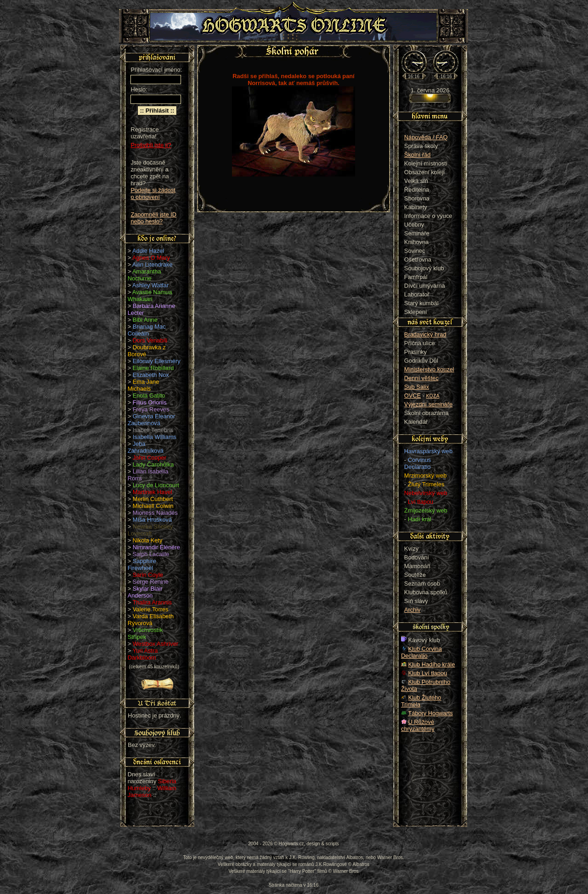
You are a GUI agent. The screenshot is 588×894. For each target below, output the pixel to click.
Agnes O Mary (151, 258)
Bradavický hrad (425, 334)
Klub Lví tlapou (428, 673)
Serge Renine (151, 582)
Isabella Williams (155, 437)
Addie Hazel (148, 251)
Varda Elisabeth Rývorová (151, 620)
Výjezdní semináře (428, 404)
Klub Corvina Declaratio (421, 652)
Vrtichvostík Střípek (145, 633)
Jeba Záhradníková (146, 447)
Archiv (413, 610)
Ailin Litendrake (153, 265)
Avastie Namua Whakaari (150, 296)
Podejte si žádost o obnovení (153, 194)
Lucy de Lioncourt (156, 485)
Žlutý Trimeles (426, 484)
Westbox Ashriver (155, 644)
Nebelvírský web (426, 493)
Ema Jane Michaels (144, 385)
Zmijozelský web (426, 510)
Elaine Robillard (153, 368)
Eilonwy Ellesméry (157, 361)
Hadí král (420, 519)
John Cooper (150, 458)
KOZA (433, 396)
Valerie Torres (151, 609)
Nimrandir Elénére (156, 547)
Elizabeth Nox (151, 375)
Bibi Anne (145, 320)
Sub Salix (417, 387)
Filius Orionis (150, 402)
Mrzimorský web (425, 475)
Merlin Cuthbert (153, 499)
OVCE (413, 396)
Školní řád (418, 155)
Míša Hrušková (152, 520)
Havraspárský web (428, 451)
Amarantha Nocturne (144, 275)
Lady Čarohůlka (153, 464)
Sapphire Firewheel (142, 564)
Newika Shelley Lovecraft (150, 530)
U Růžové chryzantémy (418, 725)
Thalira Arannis (152, 602)
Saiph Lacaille (151, 554)
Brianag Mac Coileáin (147, 330)
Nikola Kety (148, 540)
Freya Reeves (151, 409)
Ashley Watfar (150, 285)
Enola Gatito (149, 396)
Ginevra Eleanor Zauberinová (152, 420)
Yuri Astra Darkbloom (143, 654)
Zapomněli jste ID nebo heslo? (153, 218)
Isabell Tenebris (153, 430)
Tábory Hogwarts (430, 713)
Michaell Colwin (153, 506)
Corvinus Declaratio (418, 463)
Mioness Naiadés (155, 513)
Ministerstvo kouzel (429, 369)
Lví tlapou (421, 502)
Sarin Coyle (148, 575)
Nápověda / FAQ (426, 137)
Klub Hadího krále (432, 664)
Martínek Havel (153, 492)
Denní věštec (421, 378)
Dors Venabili (150, 340)
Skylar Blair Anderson (145, 592)
